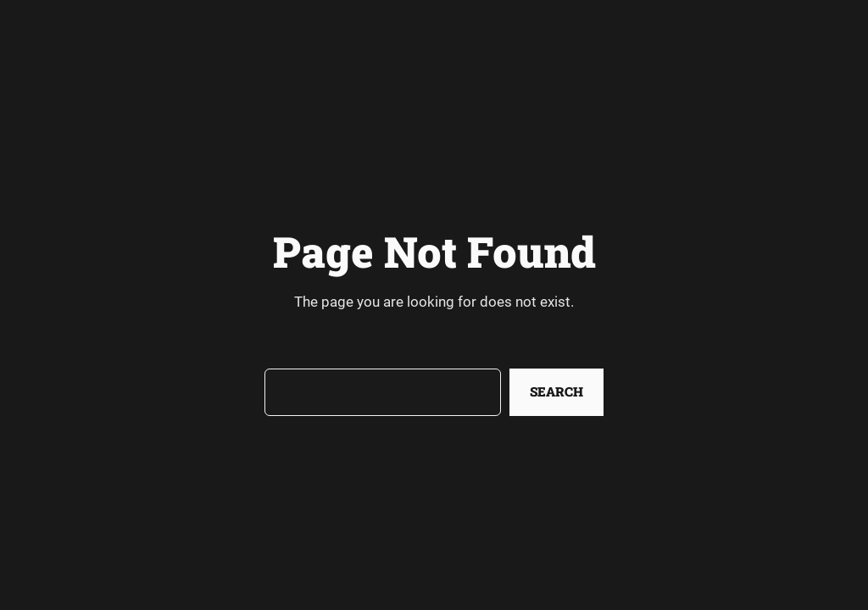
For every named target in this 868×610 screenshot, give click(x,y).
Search (556, 391)
